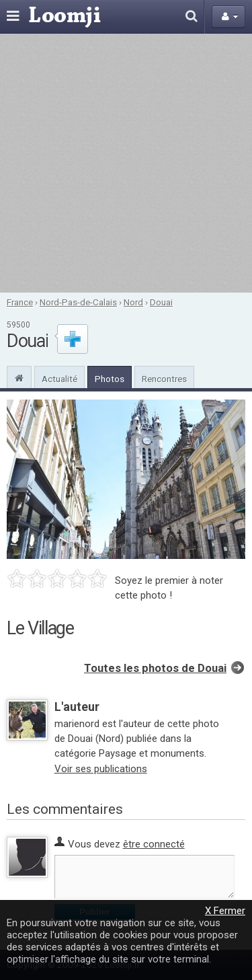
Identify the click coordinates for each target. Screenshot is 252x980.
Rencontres (164, 379)
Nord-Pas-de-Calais (78, 302)
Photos (110, 379)
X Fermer (225, 911)
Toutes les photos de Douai (155, 668)
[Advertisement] (126, 163)
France (20, 302)
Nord (133, 302)
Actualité (59, 379)
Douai (161, 302)
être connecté (154, 844)
